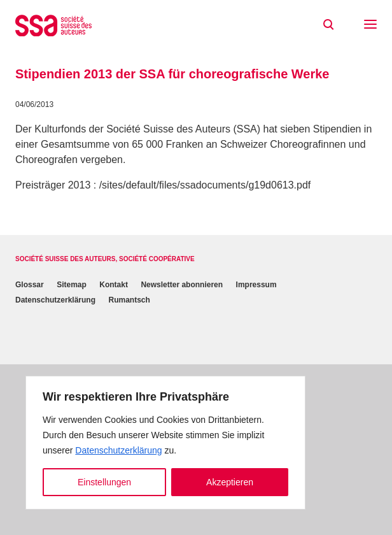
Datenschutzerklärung (118, 450)
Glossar (30, 285)
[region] (165, 443)
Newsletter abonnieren (182, 285)
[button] (370, 25)
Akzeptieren (230, 482)
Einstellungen (104, 482)
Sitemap (72, 285)
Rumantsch (129, 300)
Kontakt (114, 285)
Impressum (256, 285)
